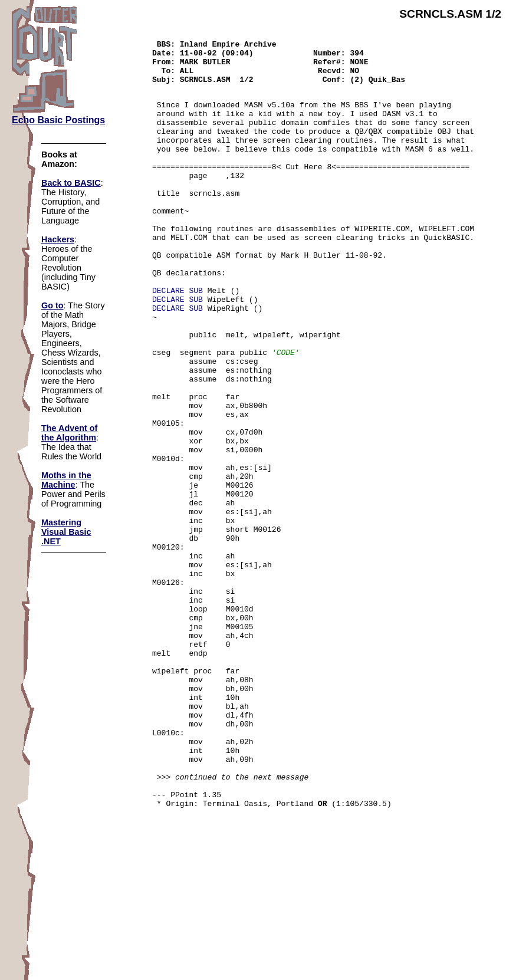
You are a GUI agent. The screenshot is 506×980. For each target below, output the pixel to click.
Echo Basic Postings (58, 120)
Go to (52, 305)
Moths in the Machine (66, 480)
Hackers (58, 239)
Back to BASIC (71, 183)
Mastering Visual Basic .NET (66, 532)
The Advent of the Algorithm (69, 433)
